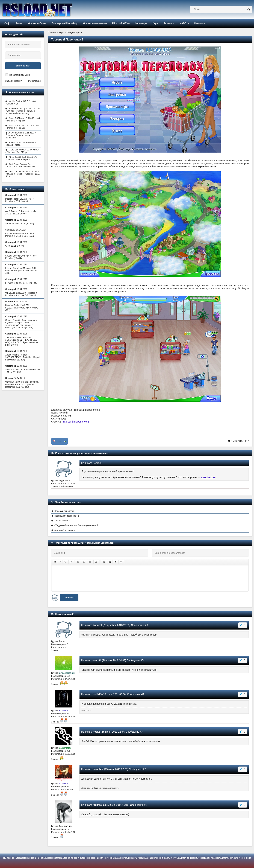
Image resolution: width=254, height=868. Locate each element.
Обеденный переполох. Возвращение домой (76, 525)
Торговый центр (62, 521)
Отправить (69, 598)
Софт (8, 23)
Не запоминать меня (20, 75)
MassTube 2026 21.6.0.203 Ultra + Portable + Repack (22, 127)
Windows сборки (37, 23)
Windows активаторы (95, 23)
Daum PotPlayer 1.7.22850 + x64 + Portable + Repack (23, 120)
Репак (19, 23)
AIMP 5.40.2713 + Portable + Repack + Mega (21, 144)
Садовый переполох (64, 511)
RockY (96, 732)
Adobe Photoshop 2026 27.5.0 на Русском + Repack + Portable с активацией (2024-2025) (23, 111)
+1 (60, 441)
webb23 (97, 694)
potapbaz (98, 769)
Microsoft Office (121, 23)
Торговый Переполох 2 (76, 422)
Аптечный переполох (65, 530)
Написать (200, 23)
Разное (168, 23)
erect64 (97, 660)
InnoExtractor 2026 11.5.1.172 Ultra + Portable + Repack (21, 158)
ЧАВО (183, 23)
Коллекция (141, 23)
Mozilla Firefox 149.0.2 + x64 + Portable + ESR (21, 103)
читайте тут (208, 477)
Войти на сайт (23, 66)
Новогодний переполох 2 (67, 516)
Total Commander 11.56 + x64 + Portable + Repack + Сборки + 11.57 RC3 (23, 174)
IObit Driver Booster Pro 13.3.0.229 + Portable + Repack (20, 165)
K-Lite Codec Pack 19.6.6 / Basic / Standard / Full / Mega (22, 151)
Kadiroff (97, 625)
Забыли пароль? (14, 81)
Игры (155, 23)
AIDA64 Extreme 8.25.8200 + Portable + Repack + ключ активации (21, 135)
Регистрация (34, 81)
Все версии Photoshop (65, 23)
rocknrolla (99, 805)
